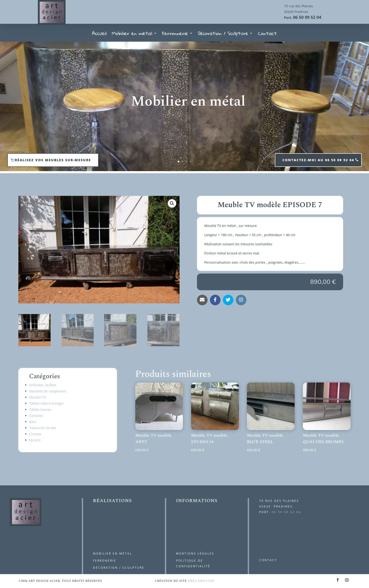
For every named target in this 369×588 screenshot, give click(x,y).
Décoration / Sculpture (223, 35)
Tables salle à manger (46, 403)
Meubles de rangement (48, 391)
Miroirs (35, 440)
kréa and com (201, 581)
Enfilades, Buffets (43, 385)
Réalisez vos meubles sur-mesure (53, 160)
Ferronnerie (175, 35)
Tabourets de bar (43, 428)
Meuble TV (38, 397)
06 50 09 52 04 (307, 17)
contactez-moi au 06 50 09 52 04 (318, 160)
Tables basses (40, 409)
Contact (267, 35)
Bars (33, 422)
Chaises (35, 434)
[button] (172, 203)
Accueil (99, 35)
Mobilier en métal (132, 35)
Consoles (36, 416)
